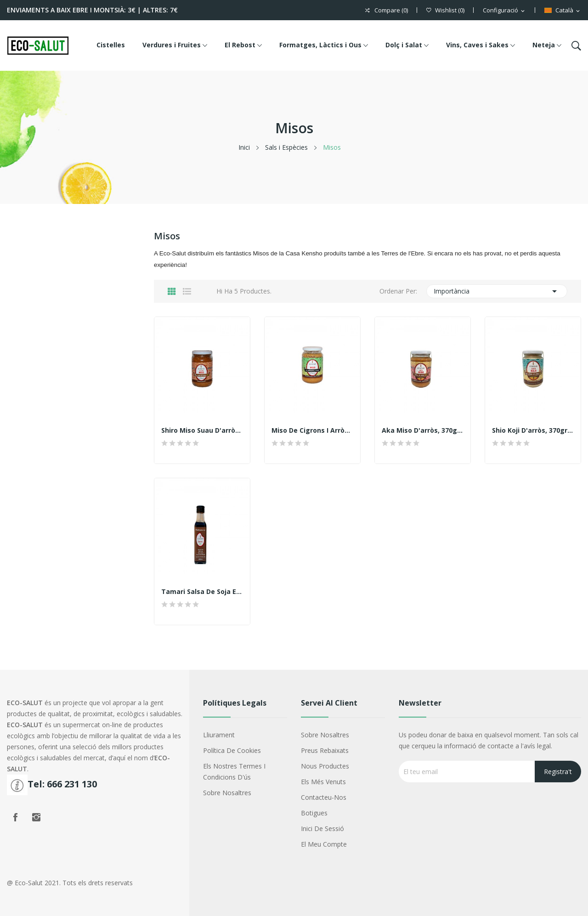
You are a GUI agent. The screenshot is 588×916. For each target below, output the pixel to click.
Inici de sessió (322, 828)
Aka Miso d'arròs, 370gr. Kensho (423, 430)
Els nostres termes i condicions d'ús (234, 772)
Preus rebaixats (325, 750)
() (445, 10)
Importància (497, 291)
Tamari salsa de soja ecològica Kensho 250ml (202, 592)
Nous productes (325, 766)
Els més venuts (323, 782)
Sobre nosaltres (227, 793)
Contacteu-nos (324, 797)
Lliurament (219, 735)
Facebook (15, 817)
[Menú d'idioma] (563, 11)
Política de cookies (232, 750)
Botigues (314, 813)
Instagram (36, 817)
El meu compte (324, 844)
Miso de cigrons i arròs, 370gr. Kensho (312, 430)
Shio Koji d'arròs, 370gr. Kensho (533, 430)
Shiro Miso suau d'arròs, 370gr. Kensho (202, 430)
